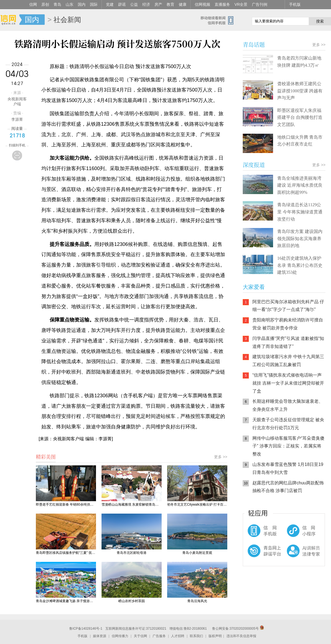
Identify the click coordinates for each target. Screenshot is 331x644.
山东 (70, 4)
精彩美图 (46, 457)
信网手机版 (259, 533)
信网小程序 (292, 533)
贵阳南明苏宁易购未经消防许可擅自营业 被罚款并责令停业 (288, 324)
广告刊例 (260, 4)
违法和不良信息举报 (241, 636)
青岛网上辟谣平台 (259, 556)
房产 (158, 4)
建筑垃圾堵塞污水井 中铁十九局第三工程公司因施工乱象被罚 (288, 361)
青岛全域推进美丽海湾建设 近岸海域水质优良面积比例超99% (300, 185)
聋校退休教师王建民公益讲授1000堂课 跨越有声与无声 (300, 91)
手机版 (295, 4)
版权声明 (215, 636)
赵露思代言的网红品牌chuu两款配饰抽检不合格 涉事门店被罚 (288, 487)
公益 (134, 4)
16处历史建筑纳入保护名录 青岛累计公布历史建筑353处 (300, 265)
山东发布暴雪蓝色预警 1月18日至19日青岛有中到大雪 (288, 468)
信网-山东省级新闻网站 (10, 20)
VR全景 (241, 4)
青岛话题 (254, 45)
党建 (110, 4)
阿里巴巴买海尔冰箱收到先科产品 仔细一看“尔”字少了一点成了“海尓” (288, 306)
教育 (170, 4)
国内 (82, 4)
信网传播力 (120, 636)
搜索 (320, 21)
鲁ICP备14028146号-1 (86, 629)
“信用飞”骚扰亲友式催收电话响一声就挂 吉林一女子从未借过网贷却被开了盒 (288, 383)
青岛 (57, 4)
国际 (94, 4)
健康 (183, 4)
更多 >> (221, 457)
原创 (45, 4)
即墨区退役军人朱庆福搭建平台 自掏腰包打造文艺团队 (300, 117)
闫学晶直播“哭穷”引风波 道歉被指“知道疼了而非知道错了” (288, 342)
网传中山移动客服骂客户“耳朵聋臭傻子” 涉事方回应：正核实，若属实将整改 (288, 446)
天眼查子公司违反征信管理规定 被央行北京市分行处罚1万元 (288, 424)
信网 (33, 4)
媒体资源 (100, 636)
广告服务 (159, 636)
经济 (146, 4)
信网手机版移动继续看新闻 (219, 20)
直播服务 (222, 4)
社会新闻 (67, 20)
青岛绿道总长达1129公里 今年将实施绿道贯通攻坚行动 (300, 212)
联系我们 (196, 636)
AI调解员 (292, 556)
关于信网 (140, 636)
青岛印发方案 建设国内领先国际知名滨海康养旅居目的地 (300, 238)
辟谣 (122, 4)
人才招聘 (178, 636)
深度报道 (254, 165)
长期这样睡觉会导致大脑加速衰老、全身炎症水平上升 (288, 405)
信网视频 (202, 4)
